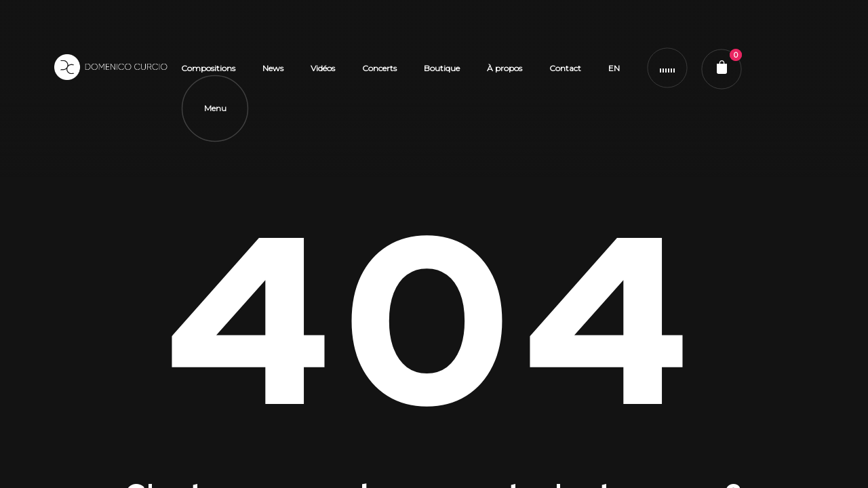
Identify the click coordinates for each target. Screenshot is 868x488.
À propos (505, 68)
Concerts (379, 68)
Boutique (442, 68)
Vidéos (323, 68)
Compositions (208, 68)
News (273, 68)
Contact (565, 68)
